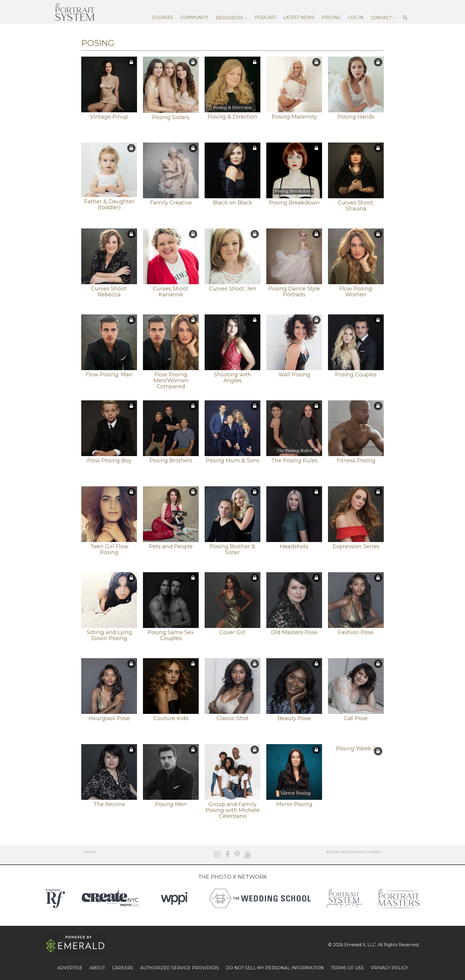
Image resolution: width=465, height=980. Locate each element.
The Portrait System (74, 12)
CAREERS (123, 968)
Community (194, 17)
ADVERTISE (70, 968)
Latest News (299, 17)
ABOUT (97, 968)
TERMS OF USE (347, 968)
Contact (381, 18)
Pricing (331, 17)
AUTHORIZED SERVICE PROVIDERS (180, 968)
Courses (163, 17)
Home (90, 852)
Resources (229, 18)
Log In (356, 17)
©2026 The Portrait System (353, 852)
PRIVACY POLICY (390, 968)
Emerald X (355, 945)
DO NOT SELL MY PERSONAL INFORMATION (275, 968)
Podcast (265, 17)
